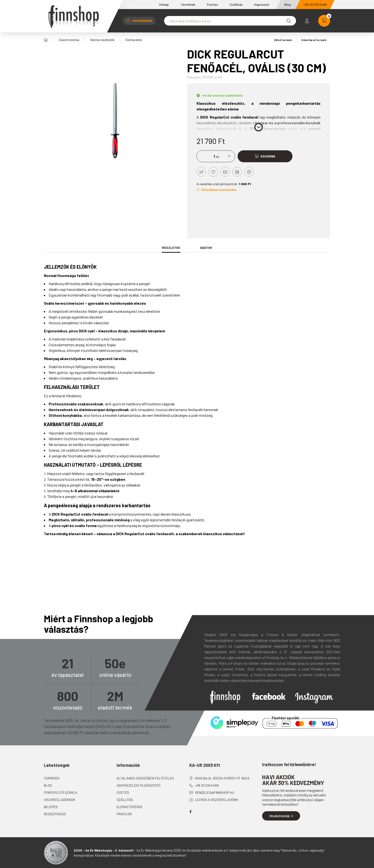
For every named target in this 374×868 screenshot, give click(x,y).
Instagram (314, 698)
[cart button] (324, 21)
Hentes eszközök (102, 40)
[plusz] (229, 156)
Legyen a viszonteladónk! (217, 800)
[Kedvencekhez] (213, 172)
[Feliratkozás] (216, 190)
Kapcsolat (262, 4)
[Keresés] (289, 21)
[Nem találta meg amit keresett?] (230, 21)
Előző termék (281, 40)
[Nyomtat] (237, 172)
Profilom (124, 814)
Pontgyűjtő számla (61, 792)
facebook (190, 812)
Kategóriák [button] (139, 21)
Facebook (269, 696)
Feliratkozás (281, 816)
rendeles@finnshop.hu (215, 792)
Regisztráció (55, 814)
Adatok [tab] (206, 248)
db (218, 157)
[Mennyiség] (211, 156)
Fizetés (213, 4)
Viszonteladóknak (60, 800)
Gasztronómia (69, 40)
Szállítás (236, 4)
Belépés (51, 807)
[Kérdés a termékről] (249, 172)
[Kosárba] (265, 156)
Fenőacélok (134, 40)
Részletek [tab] (171, 248)
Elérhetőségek (130, 807)
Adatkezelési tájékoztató (139, 785)
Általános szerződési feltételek (145, 778)
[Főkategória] (46, 40)
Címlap (164, 4)
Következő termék (316, 40)
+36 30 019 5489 (315, 4)
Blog (288, 4)
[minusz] (203, 156)
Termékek (188, 4)
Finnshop (225, 698)
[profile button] (307, 21)
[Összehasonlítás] (201, 172)
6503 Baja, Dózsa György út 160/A (222, 778)
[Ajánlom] (225, 172)
